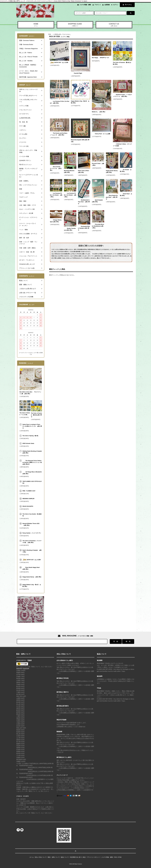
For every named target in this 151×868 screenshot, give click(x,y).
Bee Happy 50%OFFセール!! (100, 58)
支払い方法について (41, 857)
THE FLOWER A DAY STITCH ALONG (32, 482)
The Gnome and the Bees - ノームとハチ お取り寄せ (59, 134)
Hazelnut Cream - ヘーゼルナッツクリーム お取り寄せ (122, 96)
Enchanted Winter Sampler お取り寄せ (84, 228)
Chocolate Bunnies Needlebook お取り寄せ (98, 226)
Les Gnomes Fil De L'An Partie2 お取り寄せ (70, 195)
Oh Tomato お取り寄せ (126, 171)
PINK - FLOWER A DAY (29, 491)
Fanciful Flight (76, 73)
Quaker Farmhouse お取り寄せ (70, 229)
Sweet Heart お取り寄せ (126, 195)
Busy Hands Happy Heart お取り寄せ (112, 197)
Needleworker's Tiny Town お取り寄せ (84, 202)
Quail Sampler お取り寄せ (98, 201)
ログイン (116, 5)
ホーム (32, 857)
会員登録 (107, 5)
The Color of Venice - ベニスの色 (25, 414)
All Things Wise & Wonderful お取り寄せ (32, 473)
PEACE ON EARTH (28, 506)
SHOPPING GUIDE (75, 25)
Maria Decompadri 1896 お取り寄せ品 (80, 141)
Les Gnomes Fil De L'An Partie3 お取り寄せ (60, 102)
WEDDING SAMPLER (28, 499)
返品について (65, 857)
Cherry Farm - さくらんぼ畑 (101, 134)
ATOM (120, 857)
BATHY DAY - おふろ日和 (59, 63)
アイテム (127, 5)
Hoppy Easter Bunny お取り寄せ (112, 172)
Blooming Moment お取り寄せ (70, 172)
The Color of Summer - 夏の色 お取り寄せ (122, 63)
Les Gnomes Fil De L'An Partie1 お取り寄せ (56, 195)
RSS (116, 857)
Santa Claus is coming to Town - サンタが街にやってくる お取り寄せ (32, 426)
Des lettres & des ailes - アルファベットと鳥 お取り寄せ (30, 393)
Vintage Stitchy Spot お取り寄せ (56, 221)
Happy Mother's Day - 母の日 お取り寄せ (80, 102)
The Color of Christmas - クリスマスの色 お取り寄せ (32, 542)
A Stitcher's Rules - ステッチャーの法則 (122, 145)
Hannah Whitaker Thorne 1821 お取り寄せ (31, 524)
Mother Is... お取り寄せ (99, 112)
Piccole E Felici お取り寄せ (98, 164)
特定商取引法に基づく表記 (78, 857)
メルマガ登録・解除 (85, 5)
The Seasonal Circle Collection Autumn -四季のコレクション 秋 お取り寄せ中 (32, 462)
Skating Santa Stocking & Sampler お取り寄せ (32, 452)
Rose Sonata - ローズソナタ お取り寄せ (56, 168)
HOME (36, 25)
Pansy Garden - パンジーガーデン (32, 533)
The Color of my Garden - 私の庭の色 (32, 515)
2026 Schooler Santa (28, 443)
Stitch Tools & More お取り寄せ (84, 172)
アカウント (98, 5)
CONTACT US (114, 25)
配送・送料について (54, 857)
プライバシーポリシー (93, 857)
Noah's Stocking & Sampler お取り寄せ (32, 551)
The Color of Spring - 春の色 (30, 436)
